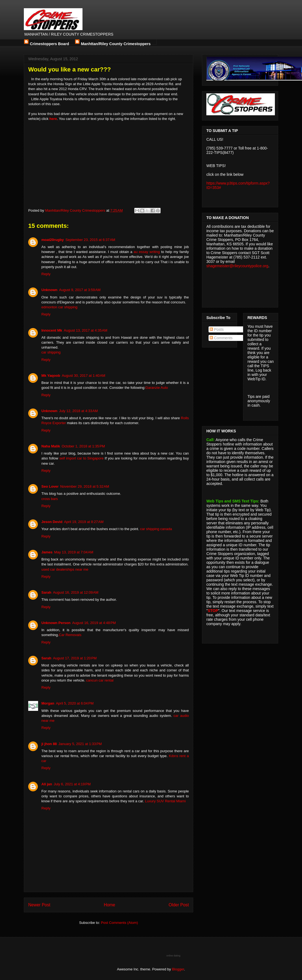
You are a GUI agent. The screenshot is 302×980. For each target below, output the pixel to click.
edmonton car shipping (59, 307)
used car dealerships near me (65, 569)
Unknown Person (56, 623)
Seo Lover (50, 486)
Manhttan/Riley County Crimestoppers (116, 43)
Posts (217, 329)
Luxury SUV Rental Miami (165, 801)
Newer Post (39, 905)
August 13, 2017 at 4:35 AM (86, 330)
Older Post (179, 905)
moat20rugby (53, 240)
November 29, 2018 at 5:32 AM (85, 486)
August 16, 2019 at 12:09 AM (76, 592)
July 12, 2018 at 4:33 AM (79, 411)
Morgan (48, 703)
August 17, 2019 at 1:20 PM (75, 658)
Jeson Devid (52, 522)
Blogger (178, 969)
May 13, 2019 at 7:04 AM (74, 552)
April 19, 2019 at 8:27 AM (84, 522)
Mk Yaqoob (51, 376)
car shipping (51, 352)
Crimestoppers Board (49, 43)
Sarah (46, 592)
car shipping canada (156, 529)
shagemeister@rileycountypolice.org (237, 266)
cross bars (50, 499)
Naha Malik (51, 446)
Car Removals (70, 635)
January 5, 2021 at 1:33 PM (80, 744)
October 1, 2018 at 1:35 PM (83, 446)
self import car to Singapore (82, 458)
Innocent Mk (52, 330)
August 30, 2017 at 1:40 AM (83, 376)
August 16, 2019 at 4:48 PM (94, 623)
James (47, 552)
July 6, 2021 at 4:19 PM (72, 784)
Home (110, 905)
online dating (173, 956)
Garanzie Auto (156, 388)
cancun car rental (100, 680)
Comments (221, 338)
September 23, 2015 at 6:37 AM (90, 240)
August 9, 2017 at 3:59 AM (80, 290)
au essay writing (147, 252)
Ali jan (47, 784)
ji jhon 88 (49, 744)
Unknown (49, 290)
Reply (46, 274)
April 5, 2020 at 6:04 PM (75, 703)
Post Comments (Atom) (119, 923)
